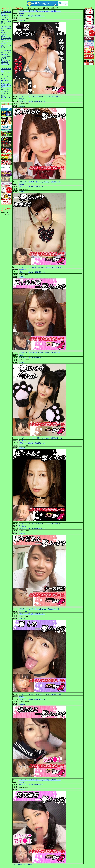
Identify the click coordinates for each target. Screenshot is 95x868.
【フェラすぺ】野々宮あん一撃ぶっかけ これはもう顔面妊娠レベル (40, 523)
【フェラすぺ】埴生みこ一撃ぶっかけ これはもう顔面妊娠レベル (40, 694)
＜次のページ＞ (27, 865)
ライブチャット (6, 93)
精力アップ (4, 91)
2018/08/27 (22, 448)
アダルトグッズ (6, 90)
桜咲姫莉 (22, 782)
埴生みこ (22, 697)
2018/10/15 (22, 191)
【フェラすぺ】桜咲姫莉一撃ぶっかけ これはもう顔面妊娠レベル (40, 780)
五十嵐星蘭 (22, 270)
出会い (3, 95)
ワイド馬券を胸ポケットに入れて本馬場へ (6, 52)
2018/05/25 (22, 704)
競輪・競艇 (8, 69)
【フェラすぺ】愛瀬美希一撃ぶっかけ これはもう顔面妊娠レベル (40, 182)
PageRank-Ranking (6, 38)
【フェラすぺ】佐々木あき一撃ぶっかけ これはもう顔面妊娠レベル (40, 438)
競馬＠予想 (4, 16)
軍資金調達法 (5, 80)
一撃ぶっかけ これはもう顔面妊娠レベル (32, 16)
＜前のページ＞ (17, 865)
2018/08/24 (22, 619)
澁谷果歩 (22, 13)
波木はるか (22, 99)
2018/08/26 (22, 533)
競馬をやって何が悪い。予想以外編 (6, 29)
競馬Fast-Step (5, 64)
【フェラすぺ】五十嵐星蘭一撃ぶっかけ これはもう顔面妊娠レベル (40, 267)
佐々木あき (22, 440)
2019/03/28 (22, 106)
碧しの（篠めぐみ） (25, 611)
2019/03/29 (22, 21)
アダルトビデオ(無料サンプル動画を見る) (6, 86)
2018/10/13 (22, 362)
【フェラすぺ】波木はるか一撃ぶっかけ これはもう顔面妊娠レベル (40, 96)
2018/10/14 (22, 277)
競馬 (2, 69)
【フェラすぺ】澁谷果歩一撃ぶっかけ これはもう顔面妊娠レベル (40, 11)
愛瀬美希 (22, 184)
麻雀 (2, 71)
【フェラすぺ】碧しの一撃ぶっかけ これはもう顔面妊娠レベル (39, 609)
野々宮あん (22, 526)
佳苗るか (22, 355)
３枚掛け (4, 36)
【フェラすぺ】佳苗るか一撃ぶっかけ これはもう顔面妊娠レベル (40, 353)
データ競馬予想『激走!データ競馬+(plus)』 (6, 41)
